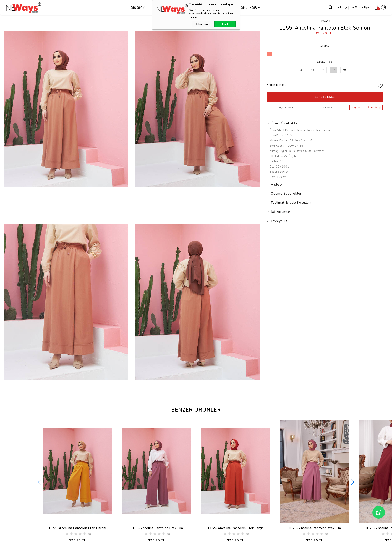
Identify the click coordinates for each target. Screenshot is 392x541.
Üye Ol (369, 7)
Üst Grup (163, 8)
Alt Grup (189, 8)
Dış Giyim (138, 8)
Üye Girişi (356, 7)
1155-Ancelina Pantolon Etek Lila (156, 528)
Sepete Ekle (325, 97)
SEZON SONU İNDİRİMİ (244, 8)
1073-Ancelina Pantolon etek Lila (315, 528)
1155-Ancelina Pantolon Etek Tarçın (236, 528)
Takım (212, 8)
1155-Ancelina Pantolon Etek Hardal (77, 528)
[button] (352, 485)
